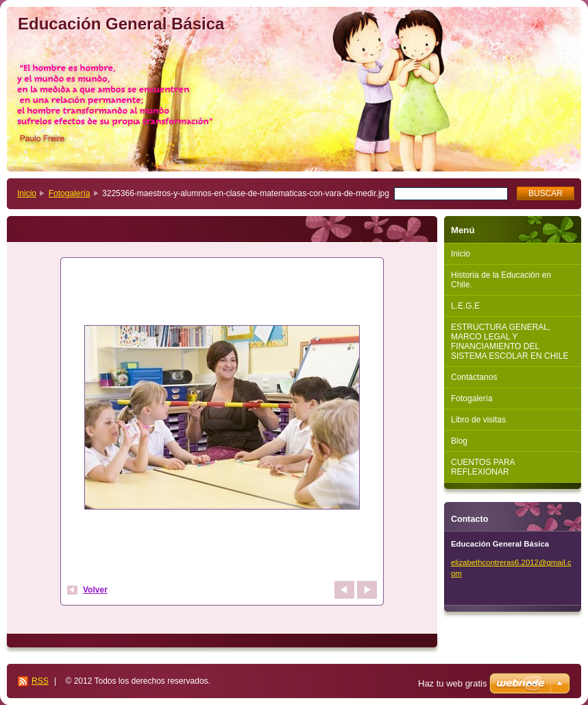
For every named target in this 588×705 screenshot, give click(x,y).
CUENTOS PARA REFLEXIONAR (483, 467)
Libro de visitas (478, 420)
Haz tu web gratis (452, 683)
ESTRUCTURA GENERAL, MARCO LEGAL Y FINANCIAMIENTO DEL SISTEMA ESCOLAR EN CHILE (510, 342)
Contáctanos (474, 377)
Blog (459, 441)
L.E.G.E (465, 306)
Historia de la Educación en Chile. (501, 280)
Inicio (27, 193)
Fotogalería (70, 193)
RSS (40, 681)
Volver (95, 590)
